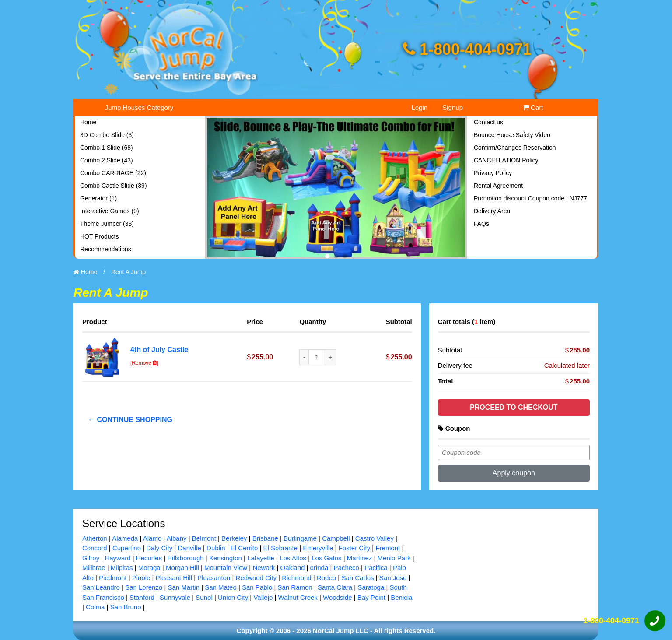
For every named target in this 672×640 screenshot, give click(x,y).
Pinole (141, 578)
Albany (177, 538)
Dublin (216, 548)
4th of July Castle (159, 350)
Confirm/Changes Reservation (515, 148)
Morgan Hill (182, 568)
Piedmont (113, 578)
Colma (95, 607)
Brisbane (265, 538)
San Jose (393, 578)
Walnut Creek (298, 597)
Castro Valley (374, 538)
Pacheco (346, 568)
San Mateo (221, 587)
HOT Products (99, 236)
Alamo (152, 538)
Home (88, 122)
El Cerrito (244, 548)
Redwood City (256, 578)
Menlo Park (394, 558)
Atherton (95, 538)
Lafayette (261, 558)
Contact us (488, 122)
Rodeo (326, 578)
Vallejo (263, 597)
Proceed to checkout (514, 407)
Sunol (204, 597)
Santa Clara (335, 587)
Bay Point (371, 597)
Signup (453, 107)
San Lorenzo (144, 587)
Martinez (360, 558)
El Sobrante (280, 548)
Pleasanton (214, 578)
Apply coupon (514, 473)
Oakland (292, 568)
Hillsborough (185, 558)
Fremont (388, 548)
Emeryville (318, 548)
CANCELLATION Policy (506, 160)
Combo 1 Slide (107, 148)
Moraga (149, 568)
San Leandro (101, 587)
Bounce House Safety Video (512, 135)
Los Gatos (326, 558)
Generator (98, 198)
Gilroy (91, 558)
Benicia (401, 597)
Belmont (204, 538)
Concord (95, 548)
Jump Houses (139, 107)
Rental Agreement (498, 186)
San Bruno (126, 607)
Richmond (297, 578)
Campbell (336, 538)
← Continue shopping (130, 420)
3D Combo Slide (107, 135)
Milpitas (122, 568)
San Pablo (257, 587)
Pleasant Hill (174, 578)
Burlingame (300, 538)
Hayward (117, 558)
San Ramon (295, 587)
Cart (533, 107)
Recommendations (106, 249)
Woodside (337, 597)
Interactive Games (110, 211)
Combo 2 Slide (107, 160)
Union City (233, 597)
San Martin (184, 587)
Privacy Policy (493, 173)
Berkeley (234, 538)
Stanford (142, 597)
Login (419, 107)
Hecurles (149, 558)
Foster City (355, 548)
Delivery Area (492, 211)
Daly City (159, 548)
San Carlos (357, 578)
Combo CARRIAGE (113, 173)
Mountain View (226, 568)
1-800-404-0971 (467, 49)
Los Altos (293, 558)
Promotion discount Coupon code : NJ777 (530, 198)
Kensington (226, 558)
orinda (319, 568)
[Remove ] (144, 363)
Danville (189, 548)
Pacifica (376, 568)
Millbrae (94, 568)
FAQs (481, 224)
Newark (264, 568)
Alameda (125, 538)
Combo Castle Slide (114, 186)
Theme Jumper (107, 224)
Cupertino (127, 548)
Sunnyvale (175, 597)
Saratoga (371, 587)
